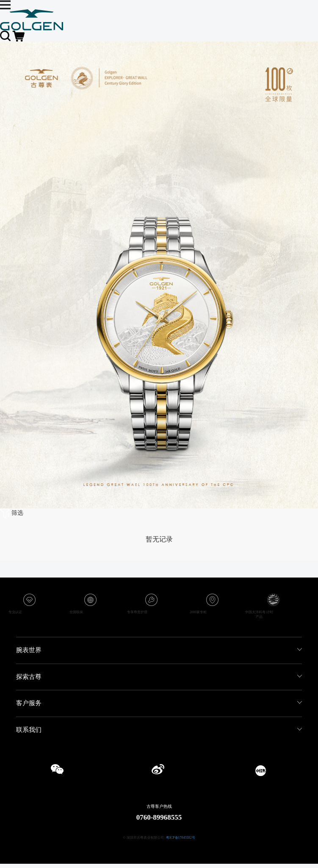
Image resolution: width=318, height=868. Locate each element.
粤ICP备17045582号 (180, 838)
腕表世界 (29, 650)
